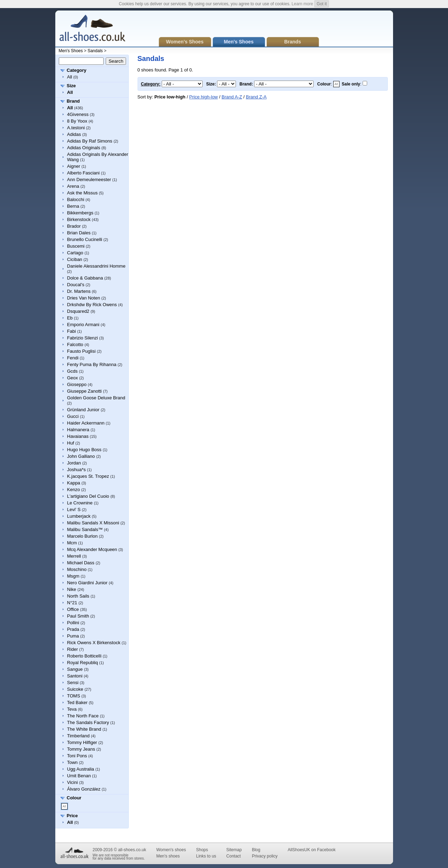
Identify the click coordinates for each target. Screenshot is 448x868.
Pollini (73, 623)
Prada (73, 629)
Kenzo (74, 490)
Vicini (73, 782)
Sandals (95, 51)
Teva (72, 709)
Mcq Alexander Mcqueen (92, 549)
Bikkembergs (80, 213)
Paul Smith (78, 616)
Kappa (74, 483)
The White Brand (84, 729)
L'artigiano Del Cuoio (88, 496)
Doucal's (76, 285)
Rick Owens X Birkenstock (94, 643)
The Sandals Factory (88, 722)
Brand (73, 101)
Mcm (72, 543)
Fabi (72, 331)
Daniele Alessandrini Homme (96, 266)
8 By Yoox (77, 121)
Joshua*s (76, 470)
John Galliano (81, 456)
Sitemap (234, 850)
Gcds (72, 371)
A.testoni (76, 128)
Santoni (75, 676)
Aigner (74, 166)
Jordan (74, 463)
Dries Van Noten (84, 298)
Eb (70, 318)
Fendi (73, 358)
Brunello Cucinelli (85, 239)
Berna (73, 206)
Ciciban (75, 259)
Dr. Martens (79, 291)
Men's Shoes (71, 51)
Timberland (79, 736)
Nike (72, 589)
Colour (74, 798)
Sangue (75, 669)
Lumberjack (79, 516)
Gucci (73, 416)
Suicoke (75, 689)
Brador (74, 226)
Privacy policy (265, 856)
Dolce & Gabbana (85, 278)
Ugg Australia (81, 769)
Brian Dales (79, 233)
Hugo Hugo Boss (84, 450)
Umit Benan (79, 776)
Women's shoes (171, 850)
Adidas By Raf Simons (90, 141)
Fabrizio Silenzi (83, 338)
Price (72, 816)
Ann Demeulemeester (89, 180)
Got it (322, 4)
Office (73, 609)
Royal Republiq (83, 663)
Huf (71, 443)
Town (72, 762)
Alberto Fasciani (83, 173)
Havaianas (78, 436)
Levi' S (74, 509)
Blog (256, 850)
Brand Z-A (256, 97)
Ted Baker (78, 702)
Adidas (74, 134)
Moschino (77, 569)
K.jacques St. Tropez (88, 476)
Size (71, 86)
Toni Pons (77, 756)
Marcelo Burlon (82, 536)
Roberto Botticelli (84, 656)
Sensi (73, 683)
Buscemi (76, 246)
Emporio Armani (83, 325)
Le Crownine (80, 503)
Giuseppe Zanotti (85, 391)
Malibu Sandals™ (85, 529)
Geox (73, 378)
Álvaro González (84, 789)
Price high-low (204, 97)
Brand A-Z (232, 97)
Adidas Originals (84, 148)
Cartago (75, 253)
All (70, 77)
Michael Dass (81, 563)
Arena (73, 186)
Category (77, 70)
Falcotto (75, 345)
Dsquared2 (78, 311)
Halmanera (78, 430)
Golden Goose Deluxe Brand (96, 398)
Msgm (73, 576)
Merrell (74, 556)
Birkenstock (79, 219)
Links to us (206, 856)
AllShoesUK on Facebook (312, 850)
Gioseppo (77, 384)
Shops (202, 850)
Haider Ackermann (86, 423)
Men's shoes (168, 856)
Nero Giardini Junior (87, 583)
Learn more (302, 4)
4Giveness (78, 114)
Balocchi (76, 199)
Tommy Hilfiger (82, 742)
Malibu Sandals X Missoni (93, 523)
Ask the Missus (82, 193)
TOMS (74, 696)
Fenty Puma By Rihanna (92, 364)
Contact (234, 856)
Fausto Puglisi (82, 351)
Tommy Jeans (81, 749)
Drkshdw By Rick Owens (92, 305)
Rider (73, 649)
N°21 (72, 603)
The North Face (83, 716)
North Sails (78, 596)
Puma (73, 636)
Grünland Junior (83, 410)
